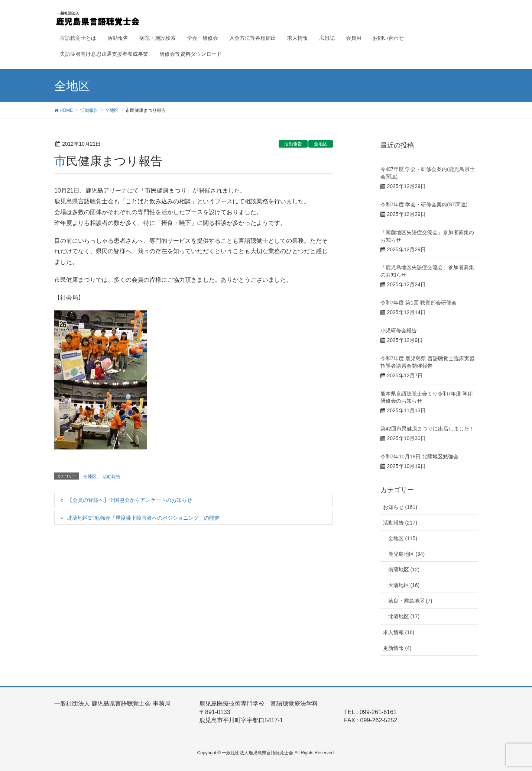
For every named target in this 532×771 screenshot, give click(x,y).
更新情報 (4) (397, 648)
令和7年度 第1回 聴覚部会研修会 (419, 303)
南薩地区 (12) (404, 570)
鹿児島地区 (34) (407, 554)
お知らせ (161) (400, 507)
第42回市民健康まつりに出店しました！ (428, 429)
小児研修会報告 (399, 330)
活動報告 (293, 144)
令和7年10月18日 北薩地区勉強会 (420, 457)
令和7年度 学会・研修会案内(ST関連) (424, 204)
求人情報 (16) (399, 632)
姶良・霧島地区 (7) (410, 601)
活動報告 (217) (400, 523)
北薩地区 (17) (404, 616)
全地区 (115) (403, 538)
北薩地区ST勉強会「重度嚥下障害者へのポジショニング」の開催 (143, 518)
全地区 (321, 144)
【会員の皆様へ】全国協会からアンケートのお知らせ (130, 500)
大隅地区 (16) (404, 585)
